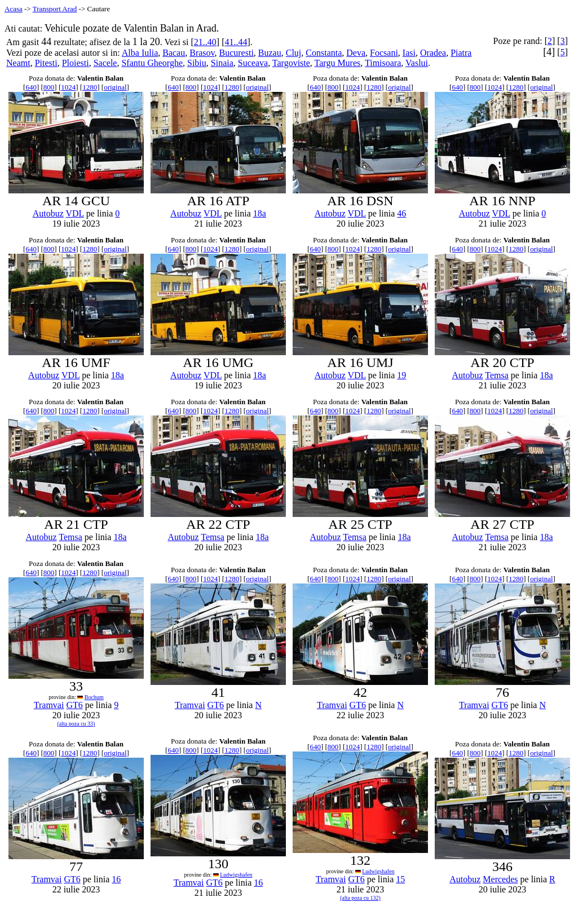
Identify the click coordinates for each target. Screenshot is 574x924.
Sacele (105, 63)
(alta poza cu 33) (76, 724)
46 (401, 213)
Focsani (384, 53)
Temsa (497, 375)
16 (116, 879)
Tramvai (49, 705)
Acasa (14, 9)
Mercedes (500, 879)
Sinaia (222, 63)
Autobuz (48, 213)
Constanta (324, 53)
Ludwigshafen (236, 875)
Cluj (294, 53)
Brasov (202, 53)
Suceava (253, 63)
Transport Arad (55, 9)
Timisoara (383, 63)
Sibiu (197, 63)
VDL (74, 213)
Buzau (270, 53)
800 (49, 87)
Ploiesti (76, 63)
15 (400, 879)
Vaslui (417, 63)
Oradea (433, 53)
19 (401, 375)
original (115, 87)
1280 (90, 87)
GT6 (74, 705)
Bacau (174, 53)
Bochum (94, 697)
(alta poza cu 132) (360, 898)
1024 (68, 87)
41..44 (236, 42)
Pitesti (46, 63)
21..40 (205, 42)
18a (260, 213)
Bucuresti (237, 53)
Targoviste (291, 63)
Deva (356, 53)
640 (31, 87)
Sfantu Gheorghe (152, 63)
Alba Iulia (140, 53)
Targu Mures (338, 63)
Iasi (409, 53)
